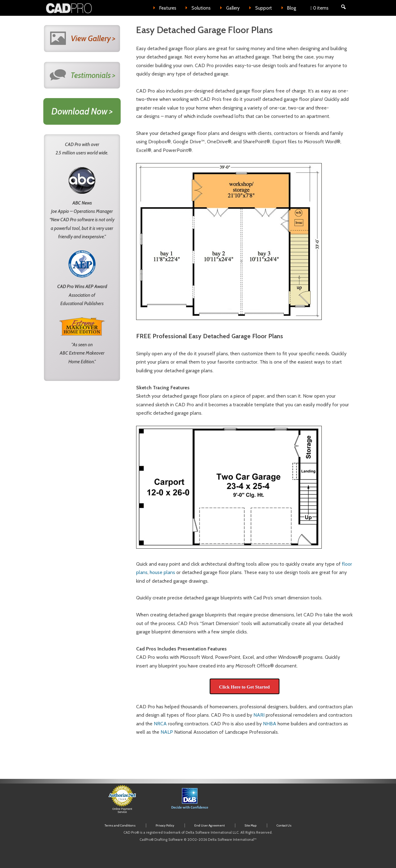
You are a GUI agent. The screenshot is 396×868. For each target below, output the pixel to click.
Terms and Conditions (120, 825)
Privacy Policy (165, 825)
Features (168, 8)
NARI (259, 715)
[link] (259, 802)
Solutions (201, 8)
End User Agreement (209, 825)
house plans (162, 572)
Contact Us (284, 825)
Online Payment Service (122, 810)
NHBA (270, 724)
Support (264, 8)
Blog (292, 8)
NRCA (160, 724)
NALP (167, 732)
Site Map (251, 825)
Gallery (233, 8)
